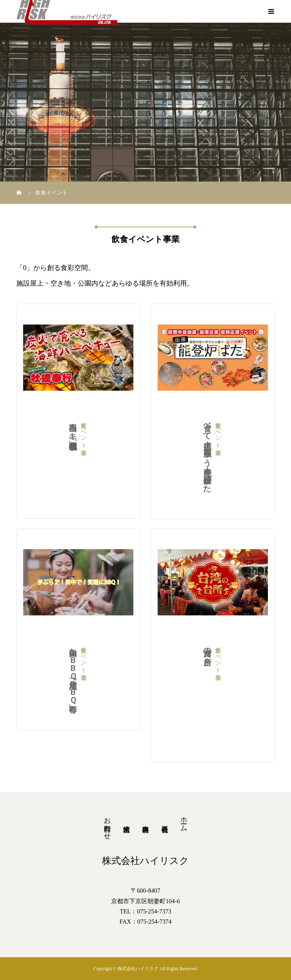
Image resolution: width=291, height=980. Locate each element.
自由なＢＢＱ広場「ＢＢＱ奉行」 (73, 671)
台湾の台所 (207, 687)
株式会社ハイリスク (145, 861)
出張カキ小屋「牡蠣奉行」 (73, 453)
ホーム (184, 820)
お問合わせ (107, 824)
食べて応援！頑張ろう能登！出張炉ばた (207, 453)
